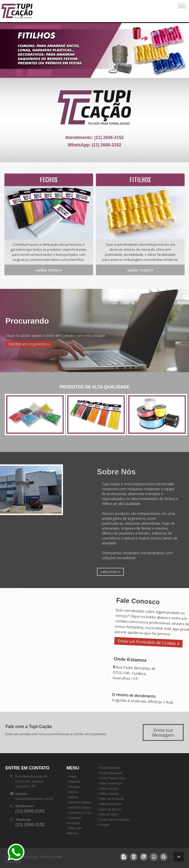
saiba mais (49, 265)
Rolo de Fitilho (109, 815)
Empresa (75, 782)
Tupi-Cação (31, 857)
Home (73, 777)
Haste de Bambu (110, 809)
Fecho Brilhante (110, 768)
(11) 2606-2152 (109, 138)
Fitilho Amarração (111, 783)
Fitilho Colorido (109, 794)
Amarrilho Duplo (79, 808)
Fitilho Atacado (109, 789)
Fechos (73, 792)
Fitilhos (73, 797)
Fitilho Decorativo (111, 804)
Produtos (75, 787)
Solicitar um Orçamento (29, 344)
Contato (104, 825)
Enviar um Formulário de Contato (148, 642)
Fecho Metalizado (111, 773)
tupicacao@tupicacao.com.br (34, 799)
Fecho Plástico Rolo (112, 778)
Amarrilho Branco (80, 802)
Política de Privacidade (114, 820)
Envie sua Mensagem (163, 732)
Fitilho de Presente (111, 799)
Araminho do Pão (80, 813)
